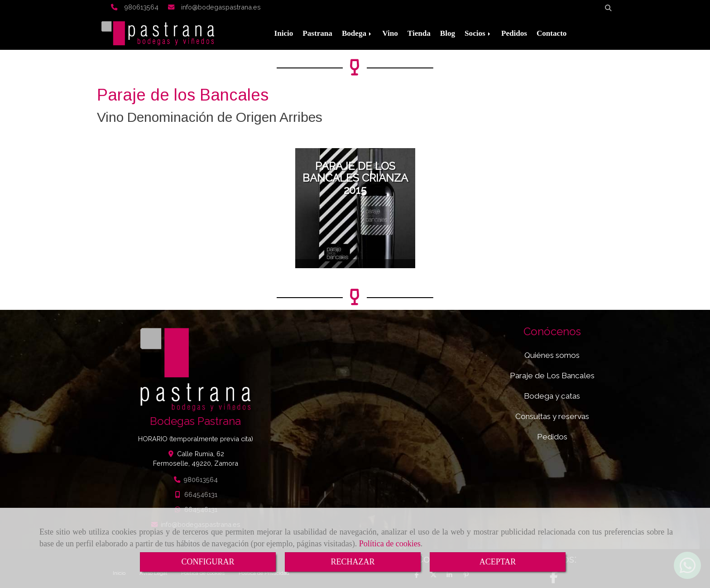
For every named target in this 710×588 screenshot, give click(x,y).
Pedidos (514, 33)
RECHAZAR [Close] (353, 562)
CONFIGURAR (208, 562)
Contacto (552, 33)
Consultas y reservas (552, 416)
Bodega (357, 33)
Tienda (419, 33)
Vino (390, 33)
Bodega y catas (552, 396)
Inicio (284, 33)
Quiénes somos (552, 355)
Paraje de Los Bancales (552, 376)
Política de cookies (390, 544)
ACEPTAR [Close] (498, 562)
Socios (478, 33)
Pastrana (317, 33)
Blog (448, 33)
